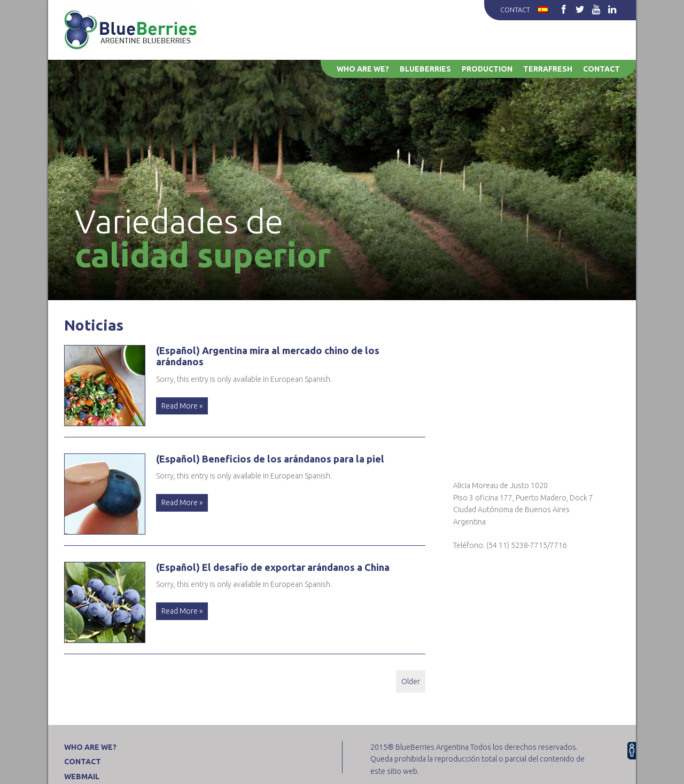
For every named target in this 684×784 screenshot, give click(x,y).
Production (487, 69)
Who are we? (363, 69)
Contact (515, 10)
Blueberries (425, 69)
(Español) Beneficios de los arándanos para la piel (270, 459)
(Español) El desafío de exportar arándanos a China (273, 567)
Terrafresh (548, 69)
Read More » (182, 406)
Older (411, 681)
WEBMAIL (82, 777)
